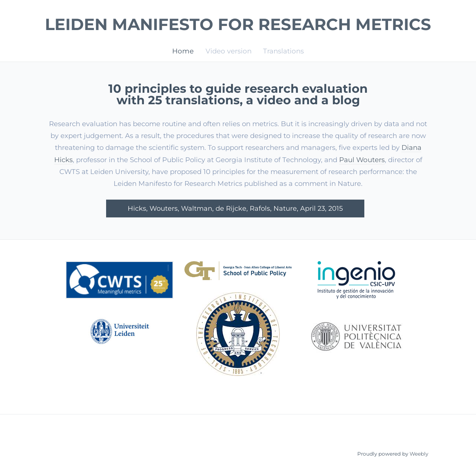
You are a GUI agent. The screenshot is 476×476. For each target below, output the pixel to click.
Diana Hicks (80, 160)
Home (183, 51)
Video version (229, 51)
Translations (283, 51)
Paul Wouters (393, 160)
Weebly (419, 454)
